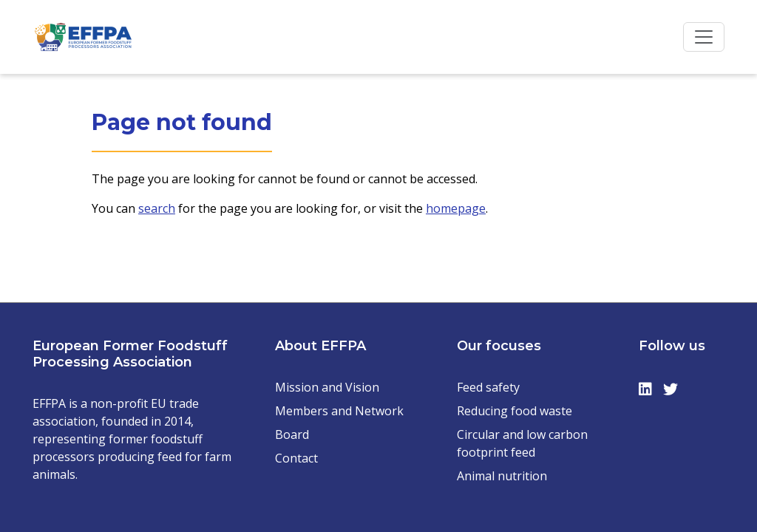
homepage (456, 208)
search (157, 208)
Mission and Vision (327, 387)
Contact (296, 458)
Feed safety (488, 387)
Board (292, 434)
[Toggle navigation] (704, 37)
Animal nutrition (502, 476)
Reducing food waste (515, 411)
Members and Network (339, 411)
